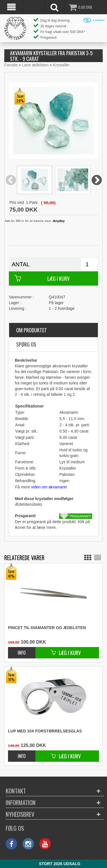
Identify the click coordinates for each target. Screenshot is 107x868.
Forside (11, 65)
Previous (11, 180)
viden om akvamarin (49, 487)
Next (97, 180)
